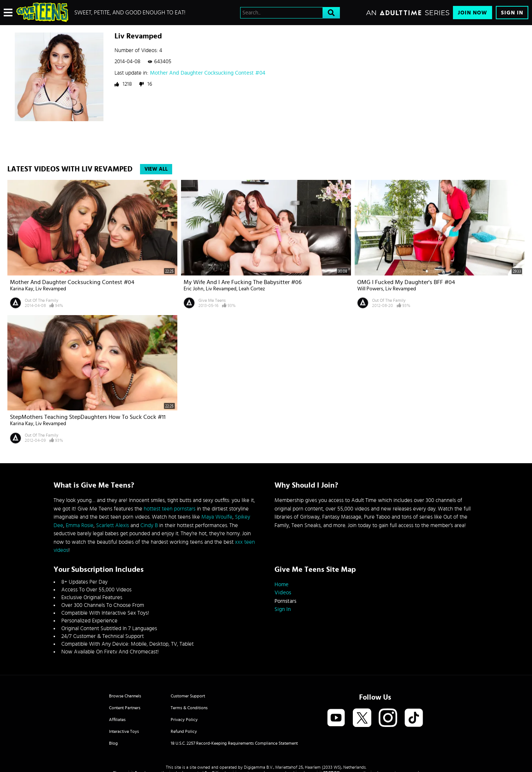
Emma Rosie (80, 525)
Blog (113, 743)
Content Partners (125, 708)
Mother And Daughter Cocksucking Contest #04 (208, 73)
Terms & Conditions (189, 708)
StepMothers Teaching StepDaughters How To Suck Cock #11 (88, 417)
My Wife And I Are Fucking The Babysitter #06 (243, 282)
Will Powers (370, 289)
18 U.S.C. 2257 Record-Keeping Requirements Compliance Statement (234, 743)
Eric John (194, 289)
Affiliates (117, 720)
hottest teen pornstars (170, 509)
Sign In (512, 13)
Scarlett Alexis (112, 525)
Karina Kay (22, 289)
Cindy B (149, 525)
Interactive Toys (124, 731)
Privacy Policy (184, 720)
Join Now (473, 13)
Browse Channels (125, 696)
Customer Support (188, 696)
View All (156, 169)
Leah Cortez (252, 289)
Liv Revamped (51, 289)
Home (282, 585)
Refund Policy (184, 731)
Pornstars (285, 601)
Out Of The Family (42, 300)
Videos (283, 593)
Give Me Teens (212, 300)
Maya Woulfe (217, 517)
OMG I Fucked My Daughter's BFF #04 (406, 282)
